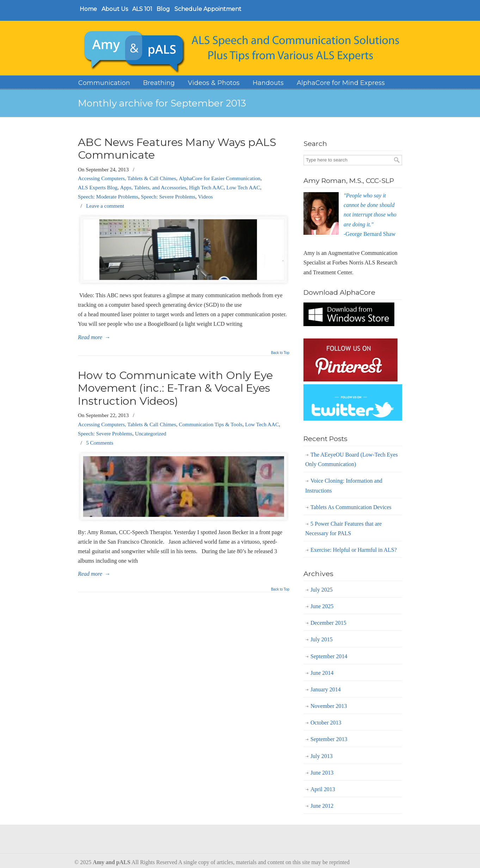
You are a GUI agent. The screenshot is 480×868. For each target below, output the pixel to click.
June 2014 (322, 673)
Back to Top (280, 353)
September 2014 (329, 656)
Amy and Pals (244, 49)
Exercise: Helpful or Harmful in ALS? (354, 550)
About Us (115, 9)
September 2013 (329, 739)
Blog (163, 9)
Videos (205, 197)
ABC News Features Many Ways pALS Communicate (177, 149)
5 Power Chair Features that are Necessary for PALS (343, 528)
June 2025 (322, 606)
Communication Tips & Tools (211, 424)
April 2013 (323, 789)
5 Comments (100, 443)
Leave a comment (105, 206)
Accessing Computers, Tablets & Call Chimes (127, 178)
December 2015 (328, 623)
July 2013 (322, 756)
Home (88, 9)
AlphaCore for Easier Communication (220, 178)
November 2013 (329, 706)
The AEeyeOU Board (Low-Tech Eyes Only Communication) (352, 459)
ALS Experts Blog (98, 187)
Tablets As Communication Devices (351, 507)
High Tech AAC (206, 187)
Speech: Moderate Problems (108, 197)
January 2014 (326, 689)
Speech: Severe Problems (168, 197)
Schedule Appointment (208, 9)
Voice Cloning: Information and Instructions (344, 485)
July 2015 (322, 639)
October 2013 (326, 723)
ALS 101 (142, 9)
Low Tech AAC (243, 187)
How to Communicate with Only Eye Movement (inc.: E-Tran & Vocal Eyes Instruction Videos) (175, 388)
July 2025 (322, 590)
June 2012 (322, 806)
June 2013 (322, 773)
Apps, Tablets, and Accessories (153, 187)
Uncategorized (151, 433)
